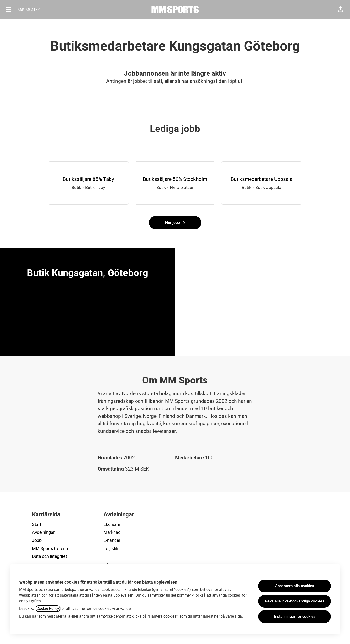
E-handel (112, 540)
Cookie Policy (48, 609)
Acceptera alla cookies (295, 586)
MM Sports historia (50, 548)
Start (37, 524)
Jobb (37, 540)
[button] (340, 10)
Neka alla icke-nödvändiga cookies (295, 601)
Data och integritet (50, 556)
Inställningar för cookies (295, 616)
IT (105, 556)
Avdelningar (43, 532)
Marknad (112, 532)
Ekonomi (112, 524)
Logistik (111, 548)
